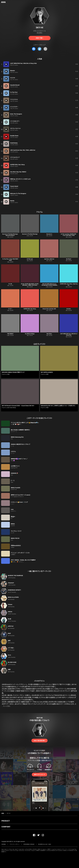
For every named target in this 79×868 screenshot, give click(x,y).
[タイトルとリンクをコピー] (45, 49)
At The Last (30, 259)
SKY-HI (9, 813)
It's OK (10, 284)
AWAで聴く (39, 38)
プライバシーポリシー (15, 844)
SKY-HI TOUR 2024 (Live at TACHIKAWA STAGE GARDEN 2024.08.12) (49, 285)
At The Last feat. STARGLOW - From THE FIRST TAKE (69, 235)
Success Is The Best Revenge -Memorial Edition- (10, 235)
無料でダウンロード (39, 775)
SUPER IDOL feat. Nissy (30, 309)
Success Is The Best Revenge (30, 234)
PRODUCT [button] (6, 821)
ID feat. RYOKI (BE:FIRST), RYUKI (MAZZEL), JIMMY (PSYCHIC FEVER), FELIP (30, 285)
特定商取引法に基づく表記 (45, 844)
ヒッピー (10, 309)
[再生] (6, 64)
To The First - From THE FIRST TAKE (10, 260)
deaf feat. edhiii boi (49, 259)
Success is (49, 234)
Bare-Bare (49, 334)
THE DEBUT (10, 334)
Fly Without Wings (30, 334)
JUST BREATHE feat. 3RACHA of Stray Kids (69, 334)
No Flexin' (69, 259)
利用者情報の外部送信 (29, 844)
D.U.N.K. (69, 309)
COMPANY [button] (6, 827)
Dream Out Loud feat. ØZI (49, 309)
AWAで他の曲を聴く (39, 741)
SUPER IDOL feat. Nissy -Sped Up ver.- (69, 285)
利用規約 (4, 844)
